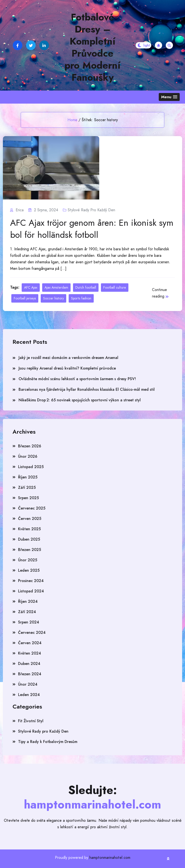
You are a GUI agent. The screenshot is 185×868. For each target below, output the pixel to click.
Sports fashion (81, 298)
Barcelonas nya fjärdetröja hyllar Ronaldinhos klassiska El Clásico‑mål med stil (87, 389)
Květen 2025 (29, 529)
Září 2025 (27, 487)
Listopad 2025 (31, 467)
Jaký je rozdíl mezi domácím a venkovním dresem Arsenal (68, 358)
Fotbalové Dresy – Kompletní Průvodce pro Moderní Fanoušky (92, 47)
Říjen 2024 (28, 601)
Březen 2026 (30, 446)
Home (72, 120)
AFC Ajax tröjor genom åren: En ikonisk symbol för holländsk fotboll (92, 229)
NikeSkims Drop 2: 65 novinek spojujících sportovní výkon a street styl (80, 400)
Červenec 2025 (32, 508)
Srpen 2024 (29, 622)
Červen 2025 (30, 519)
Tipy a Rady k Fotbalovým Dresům (48, 742)
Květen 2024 (30, 653)
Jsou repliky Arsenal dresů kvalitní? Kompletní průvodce (67, 368)
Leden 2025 (29, 570)
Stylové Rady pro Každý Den (91, 210)
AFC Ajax (31, 287)
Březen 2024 (30, 674)
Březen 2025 (30, 550)
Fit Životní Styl (31, 721)
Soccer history (53, 298)
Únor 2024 (28, 684)
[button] (169, 97)
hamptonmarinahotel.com (110, 858)
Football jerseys (25, 298)
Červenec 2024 (32, 633)
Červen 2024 (30, 643)
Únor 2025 (28, 560)
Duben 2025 (29, 539)
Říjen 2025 (28, 477)
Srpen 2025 (28, 498)
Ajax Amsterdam (56, 287)
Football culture (115, 287)
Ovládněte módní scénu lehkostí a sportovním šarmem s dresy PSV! (77, 379)
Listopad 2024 (31, 591)
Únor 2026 (28, 456)
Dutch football (86, 287)
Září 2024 (27, 612)
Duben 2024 (29, 664)
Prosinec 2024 (31, 581)
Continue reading (160, 293)
